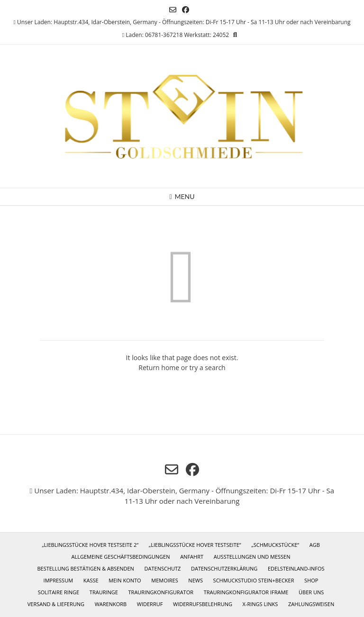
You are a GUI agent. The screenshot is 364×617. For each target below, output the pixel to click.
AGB (315, 545)
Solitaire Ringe (59, 592)
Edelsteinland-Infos (296, 568)
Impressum (58, 580)
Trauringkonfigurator (161, 592)
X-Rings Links (260, 604)
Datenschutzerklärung (224, 568)
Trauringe (104, 592)
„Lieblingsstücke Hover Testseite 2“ (90, 545)
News (196, 580)
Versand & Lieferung (56, 604)
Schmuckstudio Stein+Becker (254, 580)
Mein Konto (125, 580)
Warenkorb (111, 604)
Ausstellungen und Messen (252, 557)
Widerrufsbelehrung (203, 604)
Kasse (91, 580)
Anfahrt (192, 557)
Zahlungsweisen (311, 604)
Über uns (311, 592)
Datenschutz (163, 568)
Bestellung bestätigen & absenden (85, 568)
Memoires (164, 580)
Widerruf (150, 604)
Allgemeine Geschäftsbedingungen (120, 557)
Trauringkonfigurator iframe (246, 592)
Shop (311, 580)
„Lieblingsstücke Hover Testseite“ (195, 545)
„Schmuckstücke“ (275, 545)
